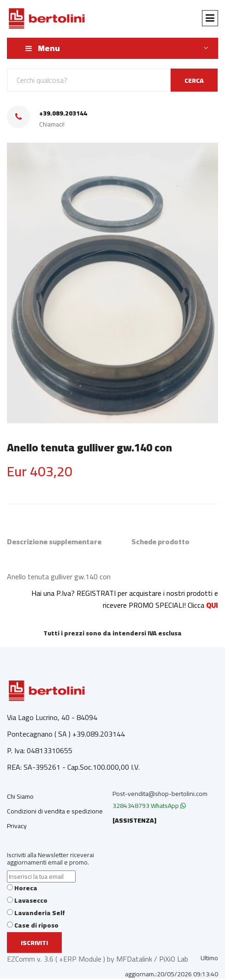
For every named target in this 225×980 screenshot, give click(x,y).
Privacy (17, 826)
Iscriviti (34, 943)
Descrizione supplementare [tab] (54, 542)
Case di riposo (36, 925)
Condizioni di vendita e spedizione (55, 811)
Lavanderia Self (40, 913)
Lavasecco (31, 900)
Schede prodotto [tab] (160, 542)
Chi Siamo (20, 796)
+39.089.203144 (63, 113)
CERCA (194, 81)
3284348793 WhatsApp (149, 806)
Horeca (26, 888)
